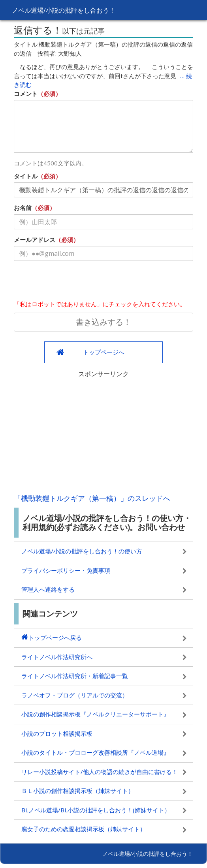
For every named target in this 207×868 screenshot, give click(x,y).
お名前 (23, 208)
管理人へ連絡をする (48, 589)
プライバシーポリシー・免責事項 (66, 570)
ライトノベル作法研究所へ (57, 657)
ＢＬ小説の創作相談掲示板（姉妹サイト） (78, 791)
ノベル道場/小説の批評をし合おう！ (64, 10)
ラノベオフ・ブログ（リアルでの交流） (75, 695)
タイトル (26, 176)
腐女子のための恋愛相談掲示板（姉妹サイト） (84, 829)
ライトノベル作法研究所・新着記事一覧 (75, 676)
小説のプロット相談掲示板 (57, 733)
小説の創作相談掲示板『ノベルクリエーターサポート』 (95, 714)
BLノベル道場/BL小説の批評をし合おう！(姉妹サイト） (96, 810)
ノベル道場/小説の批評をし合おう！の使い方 (82, 551)
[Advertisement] (103, 434)
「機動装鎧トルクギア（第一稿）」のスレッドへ (92, 498)
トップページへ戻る (55, 637)
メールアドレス (35, 240)
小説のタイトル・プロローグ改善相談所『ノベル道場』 (95, 752)
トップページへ (104, 352)
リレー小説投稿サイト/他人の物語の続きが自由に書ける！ (100, 772)
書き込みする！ (103, 322)
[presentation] (74, 282)
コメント (26, 94)
